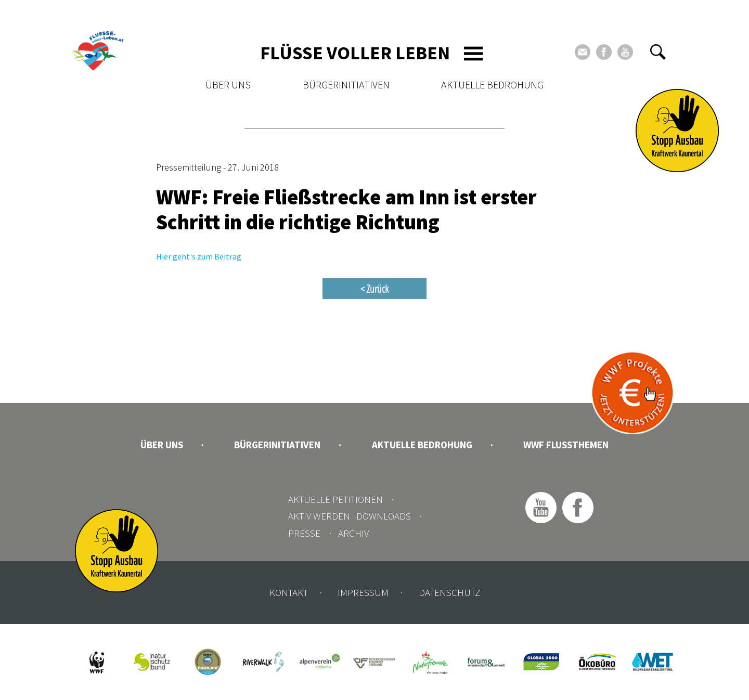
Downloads (384, 516)
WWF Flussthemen (566, 445)
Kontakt (289, 592)
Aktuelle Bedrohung (492, 85)
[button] (658, 52)
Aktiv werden (319, 516)
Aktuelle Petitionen (335, 499)
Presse (304, 533)
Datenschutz (449, 592)
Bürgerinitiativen (346, 85)
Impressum (363, 592)
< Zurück (374, 289)
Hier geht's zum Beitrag (199, 256)
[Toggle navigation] (473, 54)
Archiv (353, 533)
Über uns (228, 85)
